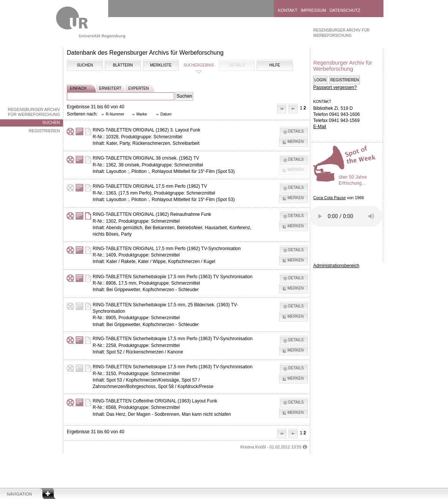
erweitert (110, 88)
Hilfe (274, 65)
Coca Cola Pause (330, 198)
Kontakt (288, 10)
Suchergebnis (199, 65)
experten (139, 88)
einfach (78, 88)
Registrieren (44, 131)
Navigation (19, 494)
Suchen (51, 122)
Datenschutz (345, 10)
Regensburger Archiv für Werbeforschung (34, 112)
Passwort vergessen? (335, 87)
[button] (282, 109)
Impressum (313, 10)
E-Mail (320, 127)
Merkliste (161, 65)
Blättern (123, 65)
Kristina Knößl (253, 447)
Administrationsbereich (336, 266)
